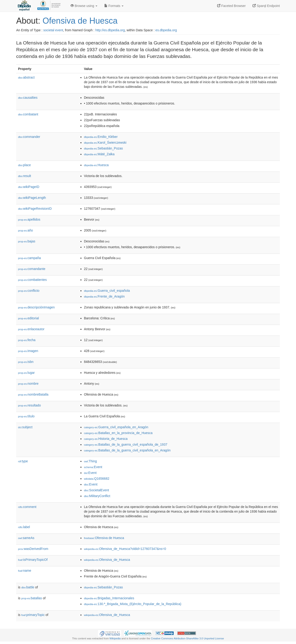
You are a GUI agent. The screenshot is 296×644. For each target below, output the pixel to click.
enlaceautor (31, 329)
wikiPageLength (32, 198)
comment (27, 507)
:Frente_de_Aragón (104, 296)
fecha (27, 340)
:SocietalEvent (96, 490)
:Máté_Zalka (99, 154)
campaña (29, 258)
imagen (28, 351)
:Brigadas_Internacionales (109, 598)
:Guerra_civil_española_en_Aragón (116, 427)
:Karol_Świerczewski (105, 143)
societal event (53, 30)
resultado (29, 405)
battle (28, 587)
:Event (93, 467)
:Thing (90, 461)
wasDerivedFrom (33, 549)
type (23, 461)
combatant (28, 114)
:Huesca (96, 165)
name (25, 571)
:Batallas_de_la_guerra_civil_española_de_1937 (126, 444)
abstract (26, 77)
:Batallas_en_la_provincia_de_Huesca (118, 433)
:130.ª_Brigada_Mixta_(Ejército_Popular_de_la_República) (133, 604)
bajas (27, 241)
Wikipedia (115, 638)
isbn (26, 362)
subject (25, 427)
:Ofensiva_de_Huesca (107, 560)
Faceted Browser (231, 6)
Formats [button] (114, 6)
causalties (28, 98)
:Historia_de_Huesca (106, 439)
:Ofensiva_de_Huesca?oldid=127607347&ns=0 (125, 549)
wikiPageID (29, 187)
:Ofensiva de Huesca (104, 538)
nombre (28, 384)
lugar (26, 373)
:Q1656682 (97, 479)
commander (29, 137)
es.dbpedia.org (166, 30)
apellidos (29, 219)
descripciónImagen (36, 307)
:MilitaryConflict (97, 496)
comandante (32, 269)
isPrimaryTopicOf (33, 560)
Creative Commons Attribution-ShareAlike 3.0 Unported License (187, 638)
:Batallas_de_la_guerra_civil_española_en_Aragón (127, 450)
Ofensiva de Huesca (80, 21)
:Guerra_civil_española (107, 291)
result (25, 176)
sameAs (26, 538)
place (24, 165)
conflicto (29, 291)
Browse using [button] (84, 6)
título (26, 416)
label (24, 527)
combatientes (32, 280)
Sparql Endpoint (266, 6)
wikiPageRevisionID (35, 209)
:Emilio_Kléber (101, 137)
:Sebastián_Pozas (103, 148)
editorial (28, 318)
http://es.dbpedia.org (110, 30)
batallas (32, 598)
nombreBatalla (33, 394)
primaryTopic (33, 615)
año (25, 230)
